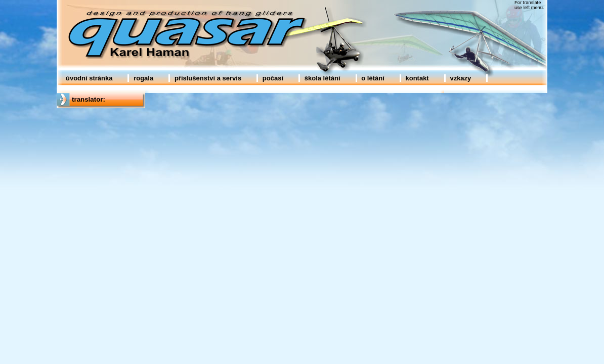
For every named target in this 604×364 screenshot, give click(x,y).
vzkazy (460, 78)
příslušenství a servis (208, 78)
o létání (373, 78)
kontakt (417, 78)
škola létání (322, 78)
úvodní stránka (89, 78)
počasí (273, 78)
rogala (143, 78)
